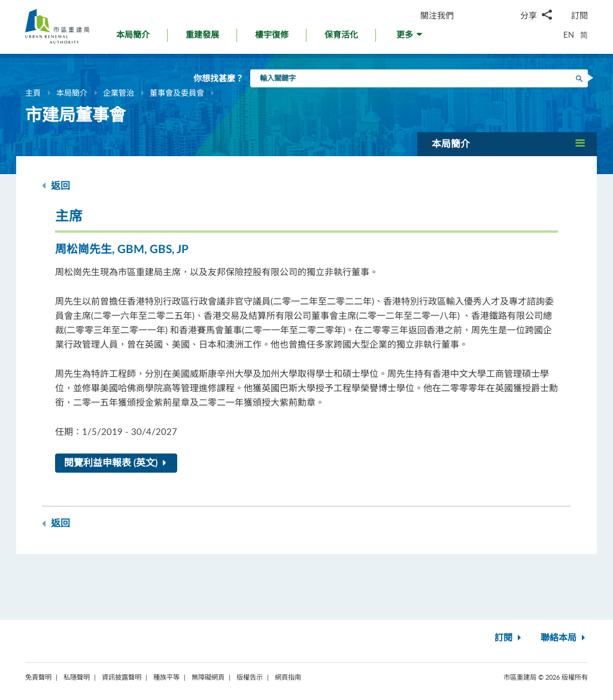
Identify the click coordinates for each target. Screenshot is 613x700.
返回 (56, 186)
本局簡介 (72, 93)
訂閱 (579, 15)
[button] (410, 38)
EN (569, 35)
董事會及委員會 (177, 93)
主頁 (33, 93)
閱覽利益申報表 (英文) (118, 463)
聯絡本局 (564, 638)
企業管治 (119, 93)
